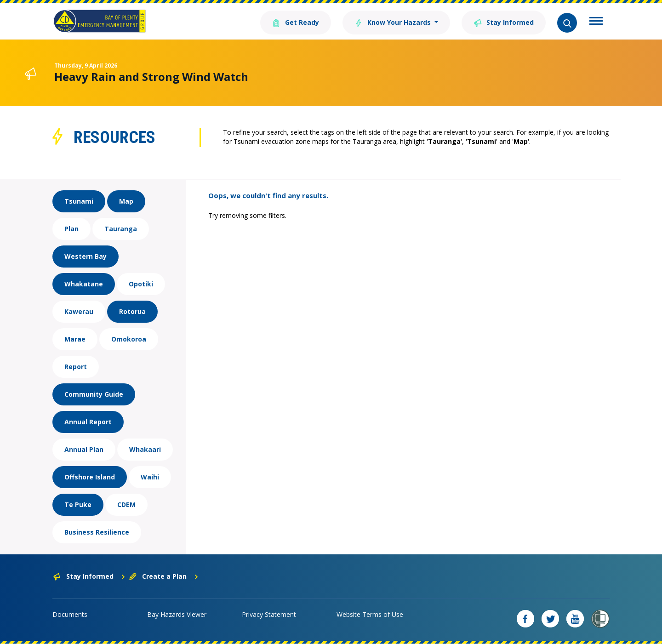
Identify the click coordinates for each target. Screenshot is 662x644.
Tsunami (79, 201)
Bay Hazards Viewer (177, 614)
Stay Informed (504, 22)
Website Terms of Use (370, 614)
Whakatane (84, 284)
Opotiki (141, 284)
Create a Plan (164, 576)
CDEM (126, 504)
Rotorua (132, 311)
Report (76, 367)
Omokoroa (129, 339)
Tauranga (121, 229)
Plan (71, 229)
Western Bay (86, 256)
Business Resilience (97, 532)
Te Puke (78, 504)
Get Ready (296, 22)
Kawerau (79, 311)
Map (126, 201)
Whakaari (145, 449)
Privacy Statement (269, 614)
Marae (75, 339)
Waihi (150, 477)
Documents (70, 614)
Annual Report (88, 422)
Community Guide (94, 394)
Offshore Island (90, 477)
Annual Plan (84, 449)
